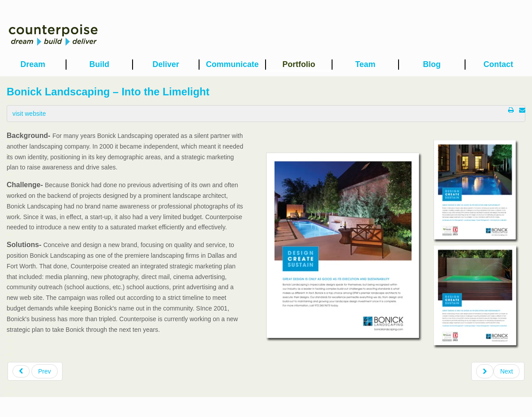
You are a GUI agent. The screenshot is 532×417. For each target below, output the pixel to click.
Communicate (232, 64)
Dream (33, 64)
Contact (499, 64)
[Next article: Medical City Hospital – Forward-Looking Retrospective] (498, 371)
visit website (29, 114)
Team (365, 64)
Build (100, 64)
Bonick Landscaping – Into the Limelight (108, 92)
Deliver (166, 64)
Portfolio (299, 64)
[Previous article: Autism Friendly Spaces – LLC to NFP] (35, 371)
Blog (432, 64)
